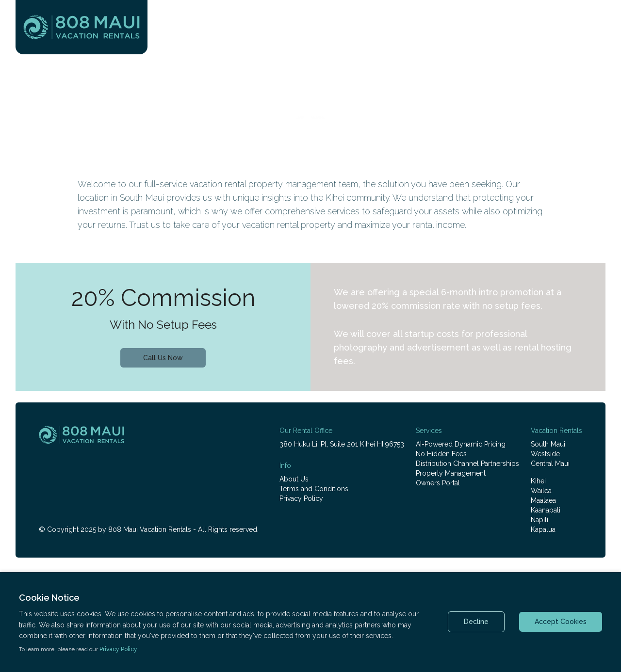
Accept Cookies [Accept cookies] (561, 622)
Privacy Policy (301, 498)
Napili (539, 520)
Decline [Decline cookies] (476, 622)
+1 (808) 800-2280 (521, 25)
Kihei (538, 481)
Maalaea (543, 500)
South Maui (548, 444)
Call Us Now (163, 358)
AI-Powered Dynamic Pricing (461, 444)
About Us (294, 479)
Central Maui (550, 464)
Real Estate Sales (568, 44)
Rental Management (472, 44)
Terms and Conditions (314, 489)
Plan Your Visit (382, 44)
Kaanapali (546, 510)
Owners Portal (438, 483)
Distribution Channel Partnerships (467, 464)
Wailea (541, 491)
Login (591, 25)
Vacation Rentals (300, 44)
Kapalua (543, 529)
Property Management (451, 473)
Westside (545, 454)
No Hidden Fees (441, 454)
